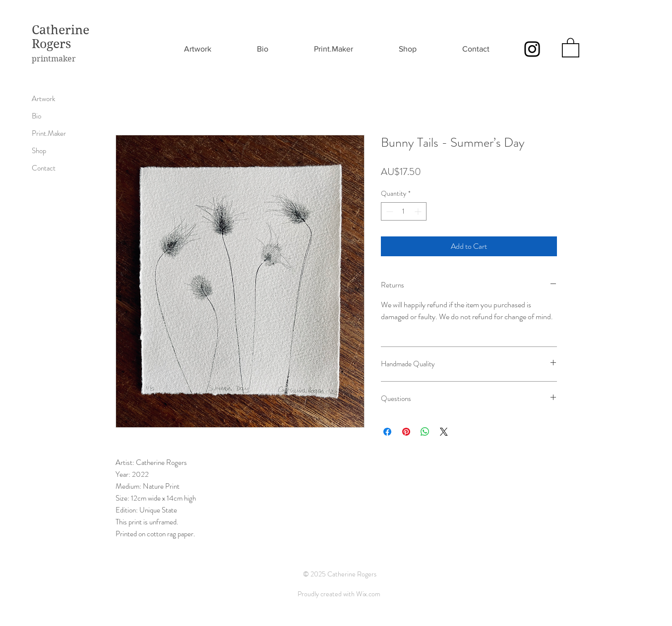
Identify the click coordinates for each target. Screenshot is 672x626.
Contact (44, 168)
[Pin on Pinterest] (406, 432)
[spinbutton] (404, 211)
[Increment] (419, 211)
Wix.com (368, 594)
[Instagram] (532, 49)
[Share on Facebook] (387, 432)
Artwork (43, 99)
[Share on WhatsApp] (425, 432)
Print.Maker (49, 133)
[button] (571, 47)
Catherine (61, 30)
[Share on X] (444, 432)
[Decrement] (389, 211)
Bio (36, 116)
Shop (39, 151)
